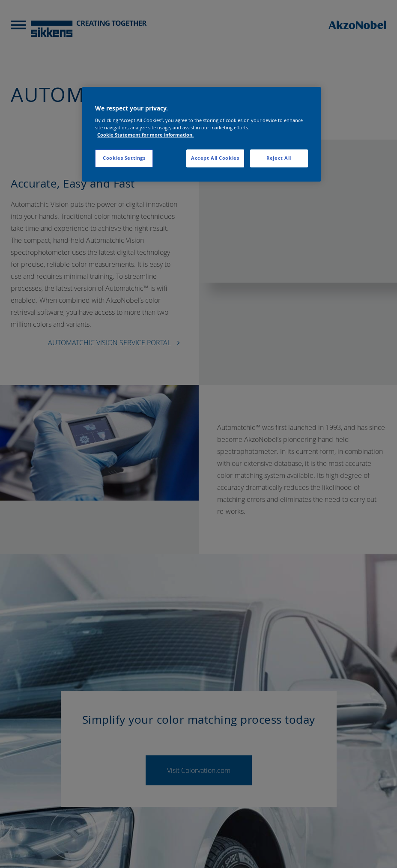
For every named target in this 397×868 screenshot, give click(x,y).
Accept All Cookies (215, 158)
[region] (201, 134)
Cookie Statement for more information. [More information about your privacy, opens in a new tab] (145, 135)
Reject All (279, 158)
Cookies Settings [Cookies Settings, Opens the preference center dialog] (124, 158)
